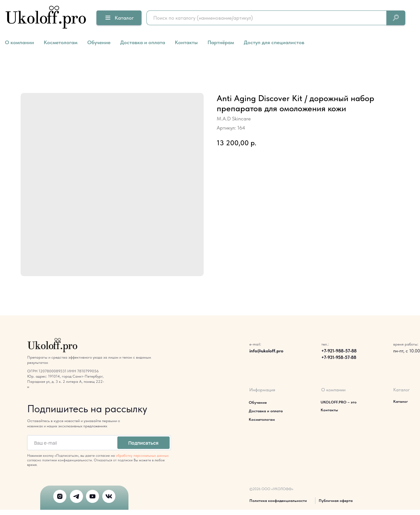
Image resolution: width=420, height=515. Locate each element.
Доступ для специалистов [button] (274, 42)
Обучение (99, 42)
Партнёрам (221, 42)
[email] (71, 443)
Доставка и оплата (143, 42)
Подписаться (143, 443)
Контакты (186, 42)
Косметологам (61, 42)
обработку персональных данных (142, 456)
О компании (19, 42)
